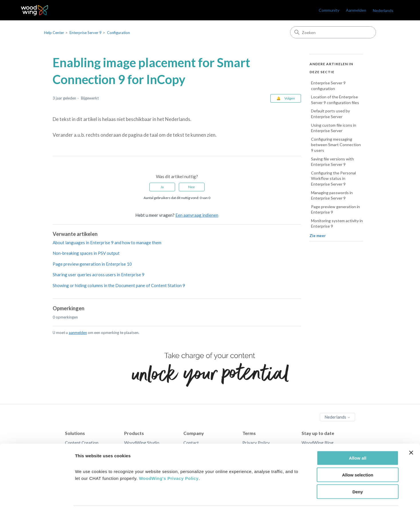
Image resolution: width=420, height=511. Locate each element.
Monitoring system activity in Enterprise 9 (337, 223)
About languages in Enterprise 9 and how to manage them (107, 242)
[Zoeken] (333, 32)
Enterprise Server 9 (86, 33)
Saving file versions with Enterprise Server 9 (332, 162)
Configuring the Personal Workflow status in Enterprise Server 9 (333, 178)
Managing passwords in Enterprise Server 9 (332, 195)
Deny (358, 475)
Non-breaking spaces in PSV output (86, 253)
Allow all (358, 441)
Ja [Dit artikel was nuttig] (162, 187)
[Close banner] (411, 436)
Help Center (54, 33)
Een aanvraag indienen (197, 215)
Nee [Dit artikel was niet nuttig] (192, 187)
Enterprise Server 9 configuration (328, 86)
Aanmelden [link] (356, 10)
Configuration (118, 33)
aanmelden (78, 333)
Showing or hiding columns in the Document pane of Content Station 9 (119, 285)
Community (329, 10)
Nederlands (383, 10)
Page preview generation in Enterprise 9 (335, 209)
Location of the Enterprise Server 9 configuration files (335, 100)
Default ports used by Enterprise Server (330, 114)
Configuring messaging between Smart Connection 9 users (336, 145)
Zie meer (318, 236)
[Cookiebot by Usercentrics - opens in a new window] (37, 500)
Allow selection (357, 458)
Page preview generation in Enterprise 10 (92, 264)
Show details (300, 500)
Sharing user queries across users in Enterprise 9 (99, 275)
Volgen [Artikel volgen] (290, 98)
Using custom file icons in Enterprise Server (334, 128)
